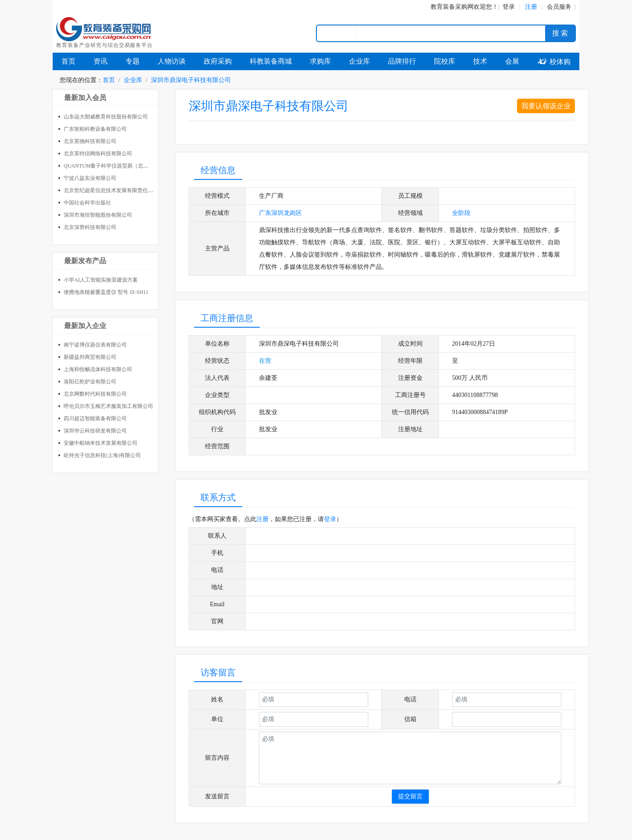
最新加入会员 (85, 98)
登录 (509, 7)
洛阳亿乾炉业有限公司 (90, 382)
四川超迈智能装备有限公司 (95, 418)
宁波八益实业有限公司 (90, 178)
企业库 (359, 61)
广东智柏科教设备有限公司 (95, 129)
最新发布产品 (85, 261)
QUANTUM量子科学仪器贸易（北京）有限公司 (119, 166)
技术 (480, 61)
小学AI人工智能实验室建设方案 (101, 280)
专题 (133, 61)
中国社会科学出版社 (87, 203)
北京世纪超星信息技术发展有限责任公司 (111, 190)
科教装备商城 (271, 61)
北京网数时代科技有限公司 (95, 394)
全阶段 (461, 213)
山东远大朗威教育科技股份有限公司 (106, 117)
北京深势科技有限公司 (90, 227)
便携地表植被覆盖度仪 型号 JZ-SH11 (106, 292)
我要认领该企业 (546, 106)
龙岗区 (293, 213)
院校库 (445, 61)
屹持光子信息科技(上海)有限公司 (102, 455)
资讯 (101, 61)
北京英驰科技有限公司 (90, 141)
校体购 (554, 62)
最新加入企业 (85, 326)
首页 (68, 61)
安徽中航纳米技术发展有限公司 (101, 443)
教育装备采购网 (452, 7)
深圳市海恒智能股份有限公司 (98, 215)
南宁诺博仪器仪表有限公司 (95, 345)
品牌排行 (402, 61)
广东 (265, 213)
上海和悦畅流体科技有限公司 (98, 369)
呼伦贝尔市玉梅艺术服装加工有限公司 (108, 406)
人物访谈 (172, 61)
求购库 (320, 61)
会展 (512, 61)
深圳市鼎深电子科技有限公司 (191, 80)
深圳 (277, 213)
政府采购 (218, 61)
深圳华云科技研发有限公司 (95, 431)
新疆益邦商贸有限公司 (90, 357)
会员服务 (559, 7)
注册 (262, 519)
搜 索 (560, 33)
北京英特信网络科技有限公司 (98, 154)
